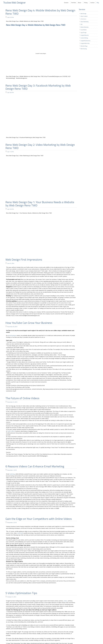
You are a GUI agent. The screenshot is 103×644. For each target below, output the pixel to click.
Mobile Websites (85, 27)
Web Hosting (84, 49)
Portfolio (74, 3)
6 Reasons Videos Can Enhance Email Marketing (35, 466)
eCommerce (83, 19)
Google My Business (85, 41)
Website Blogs (84, 46)
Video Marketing (84, 22)
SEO (81, 24)
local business (13, 335)
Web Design (83, 14)
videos (66, 601)
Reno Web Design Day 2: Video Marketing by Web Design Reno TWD (40, 146)
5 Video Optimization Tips (21, 593)
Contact (92, 3)
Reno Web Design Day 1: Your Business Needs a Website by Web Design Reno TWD (40, 204)
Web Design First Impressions (24, 259)
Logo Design (83, 32)
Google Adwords (85, 35)
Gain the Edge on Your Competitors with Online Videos (39, 519)
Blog (98, 3)
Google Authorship (85, 43)
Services (66, 3)
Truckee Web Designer (15, 3)
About (80, 3)
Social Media (83, 30)
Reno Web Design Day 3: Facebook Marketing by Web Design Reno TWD (38, 87)
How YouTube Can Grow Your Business (29, 323)
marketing (12, 474)
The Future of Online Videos (22, 398)
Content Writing (84, 38)
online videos (11, 431)
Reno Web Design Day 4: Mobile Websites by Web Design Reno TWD (40, 12)
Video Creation (84, 16)
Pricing (86, 3)
